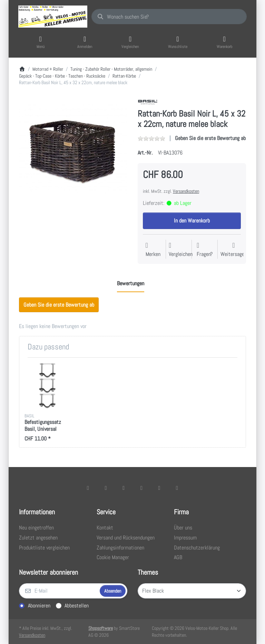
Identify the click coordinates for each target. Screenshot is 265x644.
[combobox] (169, 17)
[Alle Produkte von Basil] (148, 102)
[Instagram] (124, 488)
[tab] (131, 284)
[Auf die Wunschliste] (153, 250)
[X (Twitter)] (106, 488)
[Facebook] (88, 488)
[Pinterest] (177, 488)
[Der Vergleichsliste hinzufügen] (181, 250)
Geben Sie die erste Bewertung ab (210, 138)
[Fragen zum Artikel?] (205, 250)
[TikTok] (141, 488)
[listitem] (73, 151)
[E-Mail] (59, 591)
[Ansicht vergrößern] (73, 151)
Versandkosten (186, 191)
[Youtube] (159, 488)
